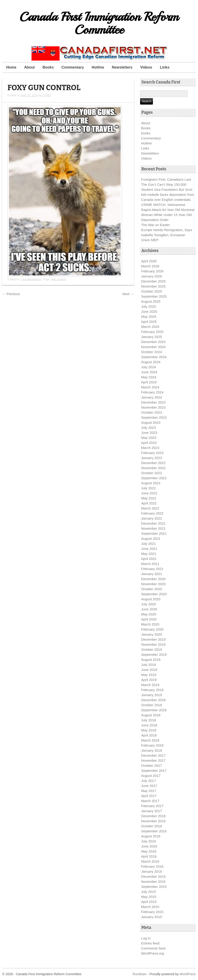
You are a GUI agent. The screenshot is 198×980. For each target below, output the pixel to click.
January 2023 (152, 458)
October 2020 (152, 589)
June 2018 (149, 725)
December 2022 (153, 463)
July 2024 (149, 367)
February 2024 (152, 392)
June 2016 (149, 846)
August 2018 (151, 715)
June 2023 (149, 433)
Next (128, 294)
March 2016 (150, 861)
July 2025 (149, 306)
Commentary (73, 67)
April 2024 (149, 382)
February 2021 (152, 569)
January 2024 (152, 397)
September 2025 (154, 296)
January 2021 (152, 574)
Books (48, 67)
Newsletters (122, 67)
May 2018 (149, 730)
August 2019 (151, 660)
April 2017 (149, 796)
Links (165, 67)
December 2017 (153, 755)
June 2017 (149, 786)
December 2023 (153, 402)
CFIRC (47, 95)
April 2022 (149, 503)
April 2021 (149, 559)
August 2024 (151, 362)
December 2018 (153, 700)
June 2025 (149, 311)
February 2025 (152, 332)
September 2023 (154, 417)
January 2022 (152, 518)
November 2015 (153, 882)
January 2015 (152, 917)
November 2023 (153, 407)
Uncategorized (31, 279)
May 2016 (149, 851)
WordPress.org (153, 953)
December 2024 (153, 342)
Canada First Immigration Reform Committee (99, 23)
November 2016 (153, 821)
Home (11, 67)
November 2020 (153, 584)
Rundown (140, 974)
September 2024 (154, 357)
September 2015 (154, 887)
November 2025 (153, 286)
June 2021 (149, 549)
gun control (58, 279)
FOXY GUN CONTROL (44, 88)
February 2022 (152, 513)
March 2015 (150, 907)
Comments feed (153, 948)
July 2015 (149, 892)
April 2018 (149, 735)
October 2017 (152, 765)
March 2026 (150, 266)
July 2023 (149, 428)
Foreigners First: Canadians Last (166, 179)
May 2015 (149, 897)
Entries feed (150, 943)
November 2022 (153, 468)
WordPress (188, 974)
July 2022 (149, 488)
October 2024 (152, 352)
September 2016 (154, 831)
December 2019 (153, 639)
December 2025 (153, 281)
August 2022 (151, 483)
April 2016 (149, 856)
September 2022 (154, 478)
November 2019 (153, 644)
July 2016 (149, 841)
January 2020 (152, 634)
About (29, 67)
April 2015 (149, 902)
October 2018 (152, 705)
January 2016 (152, 871)
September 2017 (154, 771)
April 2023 (149, 443)
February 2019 (152, 690)
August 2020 (151, 599)
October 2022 (152, 473)
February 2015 (152, 912)
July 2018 (149, 720)
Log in (146, 938)
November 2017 (153, 760)
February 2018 (152, 745)
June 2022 (149, 493)
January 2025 (152, 337)
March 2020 (150, 624)
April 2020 (149, 619)
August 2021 (151, 538)
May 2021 (149, 554)
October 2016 (152, 826)
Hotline (98, 67)
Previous (11, 294)
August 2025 (151, 301)
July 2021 (149, 544)
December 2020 (153, 579)
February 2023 (152, 453)
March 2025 (150, 327)
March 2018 (150, 740)
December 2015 (153, 876)
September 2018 (154, 710)
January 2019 (152, 695)
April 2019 (149, 680)
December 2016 (153, 816)
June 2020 (149, 609)
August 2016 (151, 836)
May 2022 (149, 498)
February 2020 (152, 629)
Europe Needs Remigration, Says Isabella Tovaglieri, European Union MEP (167, 235)
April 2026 (149, 261)
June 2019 (149, 670)
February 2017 (152, 806)
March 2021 (150, 564)
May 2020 (149, 614)
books (146, 133)
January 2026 (152, 276)
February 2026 (152, 271)
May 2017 (149, 791)
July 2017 (149, 781)
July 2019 (149, 665)
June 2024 (149, 372)
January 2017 (152, 811)
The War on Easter (156, 225)
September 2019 (154, 655)
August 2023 (151, 422)
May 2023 (149, 438)
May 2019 (149, 675)
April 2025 (149, 322)
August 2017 (151, 776)
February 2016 (152, 866)
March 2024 (150, 387)
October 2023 (152, 412)
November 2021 (153, 528)
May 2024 (149, 377)
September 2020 (154, 594)
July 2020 (149, 604)
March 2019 (150, 685)
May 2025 (149, 317)
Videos (146, 67)
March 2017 (150, 801)
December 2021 (153, 523)
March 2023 (150, 448)
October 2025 (152, 291)
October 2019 (152, 649)
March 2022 (150, 508)
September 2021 (154, 533)
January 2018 (152, 750)
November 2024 (153, 347)
